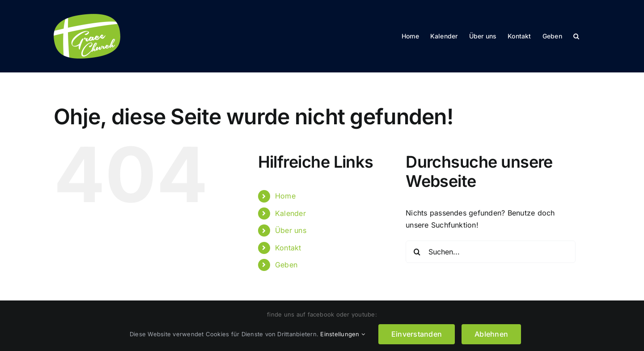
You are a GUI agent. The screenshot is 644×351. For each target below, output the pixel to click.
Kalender (290, 213)
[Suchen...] (491, 252)
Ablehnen (491, 334)
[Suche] (417, 252)
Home (285, 196)
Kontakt (288, 248)
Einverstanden (417, 334)
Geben (286, 265)
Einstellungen (343, 334)
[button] (576, 36)
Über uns (291, 230)
